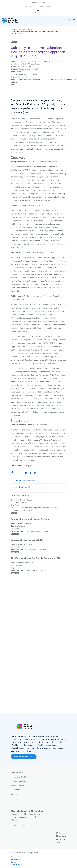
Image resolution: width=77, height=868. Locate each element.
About (49, 7)
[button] (70, 20)
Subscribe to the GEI (21, 826)
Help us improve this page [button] (25, 480)
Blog (36, 7)
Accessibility (15, 857)
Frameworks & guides (19, 777)
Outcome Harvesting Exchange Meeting (30, 519)
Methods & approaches (20, 781)
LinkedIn (62, 843)
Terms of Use (15, 865)
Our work (29, 7)
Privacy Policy (15, 859)
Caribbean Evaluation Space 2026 (27, 540)
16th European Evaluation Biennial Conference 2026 (36, 558)
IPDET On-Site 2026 (20, 496)
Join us (35, 2)
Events (29, 29)
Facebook (63, 836)
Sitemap (14, 862)
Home (13, 29)
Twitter (62, 833)
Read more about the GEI (22, 757)
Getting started (17, 773)
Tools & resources (18, 785)
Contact (42, 7)
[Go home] (21, 20)
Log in (42, 2)
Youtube (62, 839)
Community (21, 29)
